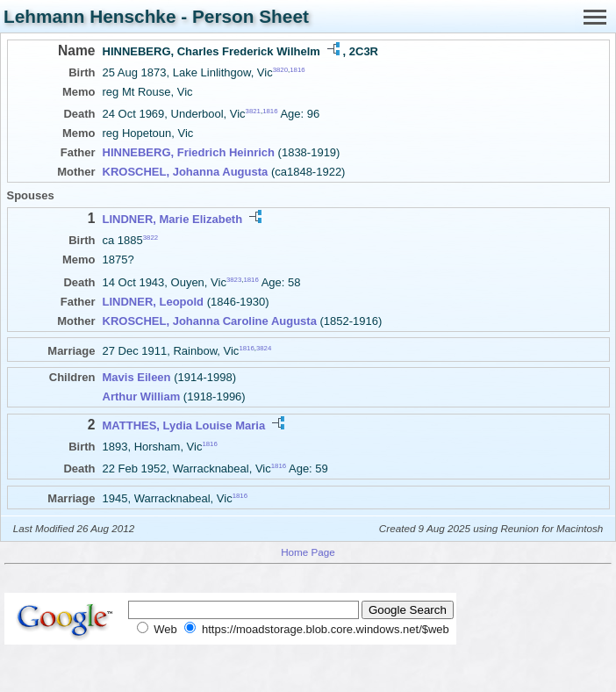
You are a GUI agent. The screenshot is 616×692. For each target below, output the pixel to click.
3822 (150, 238)
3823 (234, 279)
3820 (280, 70)
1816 (297, 70)
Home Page (308, 552)
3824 (264, 347)
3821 (253, 111)
